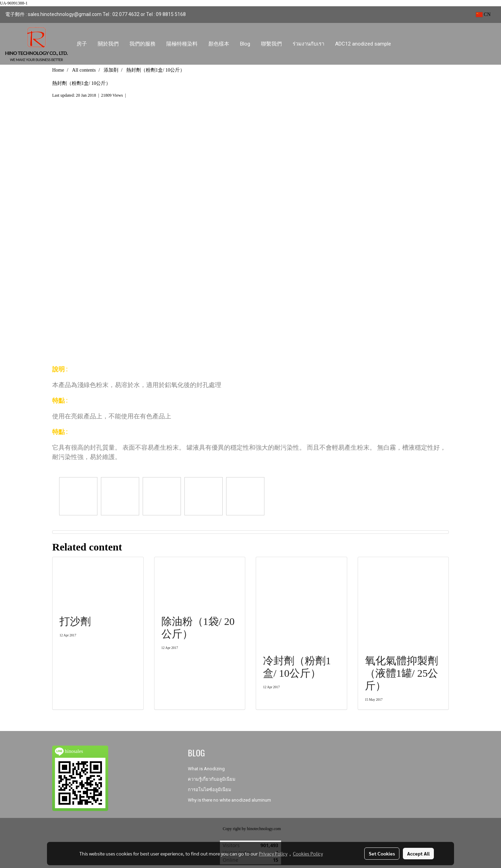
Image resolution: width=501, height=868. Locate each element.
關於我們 (108, 44)
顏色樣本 (219, 44)
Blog (245, 44)
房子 (82, 44)
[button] (403, 44)
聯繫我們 (271, 44)
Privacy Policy (273, 853)
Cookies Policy (308, 853)
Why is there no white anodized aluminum (229, 800)
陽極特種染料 (182, 44)
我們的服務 (142, 44)
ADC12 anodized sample (363, 44)
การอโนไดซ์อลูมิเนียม (210, 790)
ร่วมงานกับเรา (308, 44)
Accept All (418, 853)
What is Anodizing (206, 769)
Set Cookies (382, 853)
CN (483, 14)
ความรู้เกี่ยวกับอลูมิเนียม (212, 779)
